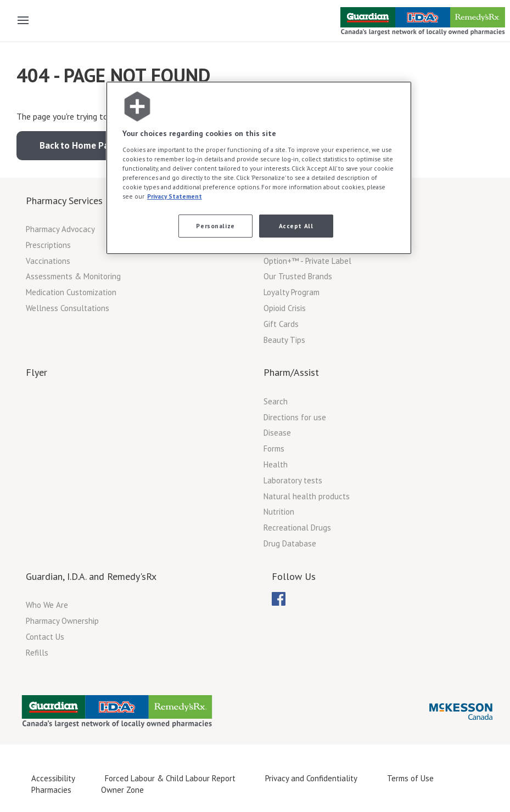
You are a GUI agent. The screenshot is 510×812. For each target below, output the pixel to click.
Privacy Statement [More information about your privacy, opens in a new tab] (175, 196)
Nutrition (279, 512)
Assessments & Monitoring (73, 276)
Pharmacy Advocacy (60, 229)
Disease (277, 433)
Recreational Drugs (297, 528)
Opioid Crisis (285, 308)
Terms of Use (410, 778)
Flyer (37, 372)
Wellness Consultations (68, 308)
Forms (274, 449)
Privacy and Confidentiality (311, 778)
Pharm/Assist (291, 372)
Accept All (296, 226)
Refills (37, 653)
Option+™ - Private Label (307, 261)
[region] (259, 168)
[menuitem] (279, 599)
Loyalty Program (292, 292)
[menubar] (279, 599)
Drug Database (290, 543)
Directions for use (295, 417)
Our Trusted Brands (298, 276)
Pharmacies (51, 790)
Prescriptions (48, 245)
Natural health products (307, 496)
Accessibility (53, 778)
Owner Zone (122, 790)
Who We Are (47, 605)
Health (276, 464)
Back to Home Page (79, 145)
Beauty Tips (284, 340)
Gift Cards (281, 324)
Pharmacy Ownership (62, 621)
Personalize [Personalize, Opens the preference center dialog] (215, 226)
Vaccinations (48, 261)
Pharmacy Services (64, 201)
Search (276, 401)
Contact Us (45, 637)
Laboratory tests (293, 480)
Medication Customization (71, 292)
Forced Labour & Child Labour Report (170, 778)
